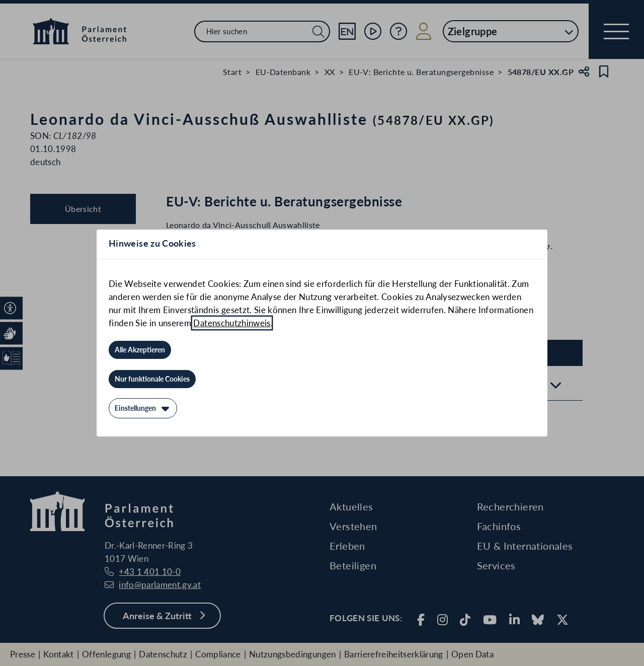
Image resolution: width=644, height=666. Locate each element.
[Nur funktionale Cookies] (152, 379)
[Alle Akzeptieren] (140, 350)
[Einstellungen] (143, 408)
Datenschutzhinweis (232, 323)
